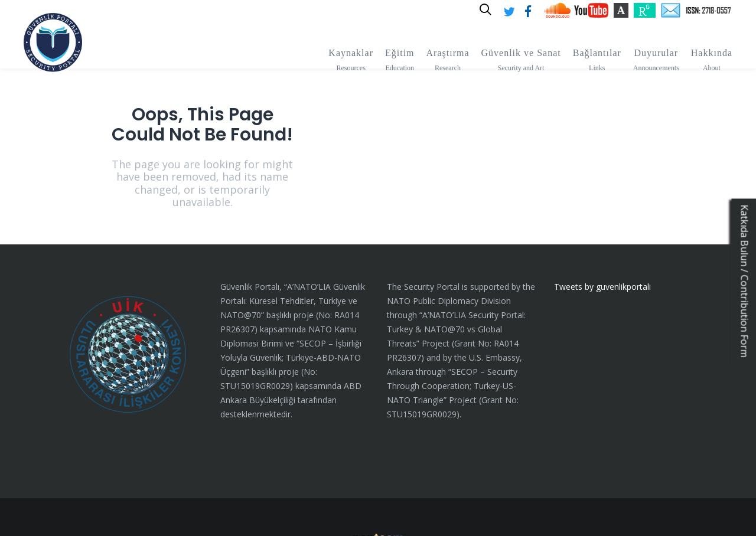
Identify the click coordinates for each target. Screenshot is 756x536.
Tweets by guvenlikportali (602, 242)
